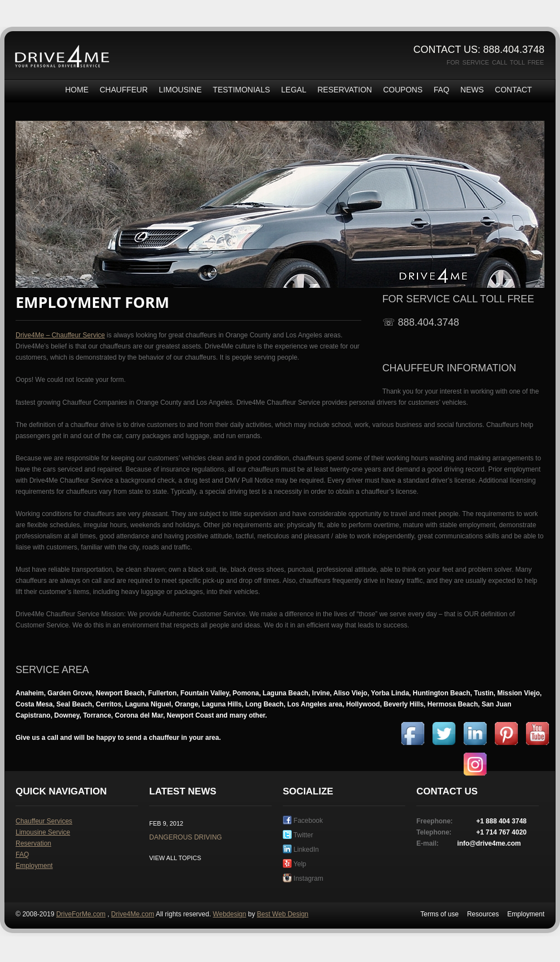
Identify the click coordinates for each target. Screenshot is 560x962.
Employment (34, 866)
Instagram (303, 878)
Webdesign (229, 914)
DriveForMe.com (81, 914)
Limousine (180, 90)
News (472, 90)
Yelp (294, 864)
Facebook (303, 821)
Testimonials (241, 90)
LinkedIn (301, 850)
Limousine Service (43, 832)
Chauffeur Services (44, 821)
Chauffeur (124, 90)
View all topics (175, 858)
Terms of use (439, 914)
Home (77, 90)
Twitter (298, 835)
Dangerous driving (186, 837)
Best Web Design (283, 914)
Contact (514, 90)
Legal (294, 90)
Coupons (403, 90)
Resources (483, 914)
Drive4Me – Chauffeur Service (60, 335)
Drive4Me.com (133, 914)
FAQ (441, 90)
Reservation (345, 90)
